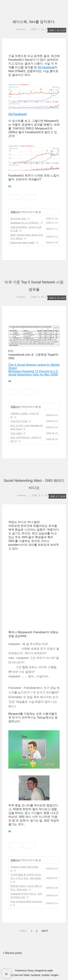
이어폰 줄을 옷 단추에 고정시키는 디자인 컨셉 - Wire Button (26, 878)
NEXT (45, 930)
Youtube (46, 975)
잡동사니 (15, 212)
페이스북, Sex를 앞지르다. (34, 22)
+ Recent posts (12, 953)
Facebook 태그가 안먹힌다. (25, 223)
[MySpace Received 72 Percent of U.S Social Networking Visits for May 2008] (33, 373)
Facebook (36, 975)
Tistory (30, 971)
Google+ (55, 975)
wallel (50, 971)
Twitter (26, 975)
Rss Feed (14, 975)
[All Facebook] (17, 114)
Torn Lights (16, 433)
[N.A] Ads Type (18, 219)
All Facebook (46, 67)
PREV (23, 930)
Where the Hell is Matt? (23, 243)
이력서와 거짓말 (19, 421)
